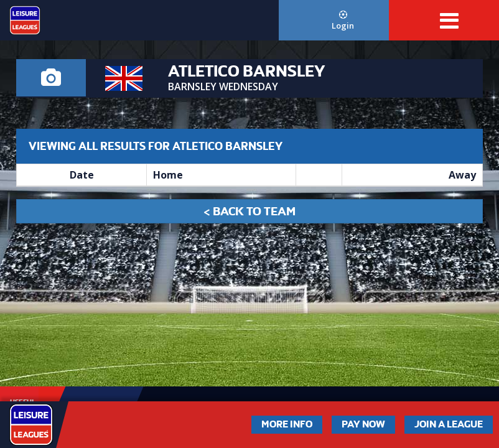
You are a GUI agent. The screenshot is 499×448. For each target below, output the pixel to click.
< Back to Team (250, 211)
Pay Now (363, 424)
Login (343, 21)
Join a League (449, 424)
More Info (287, 424)
